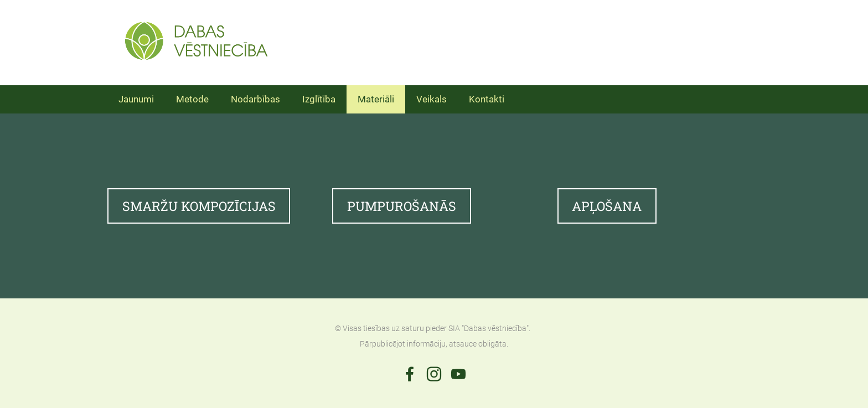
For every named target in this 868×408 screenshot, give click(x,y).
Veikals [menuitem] (432, 99)
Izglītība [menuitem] (319, 99)
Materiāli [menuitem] (376, 99)
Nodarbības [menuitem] (255, 99)
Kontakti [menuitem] (487, 99)
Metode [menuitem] (192, 99)
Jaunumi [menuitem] (136, 99)
